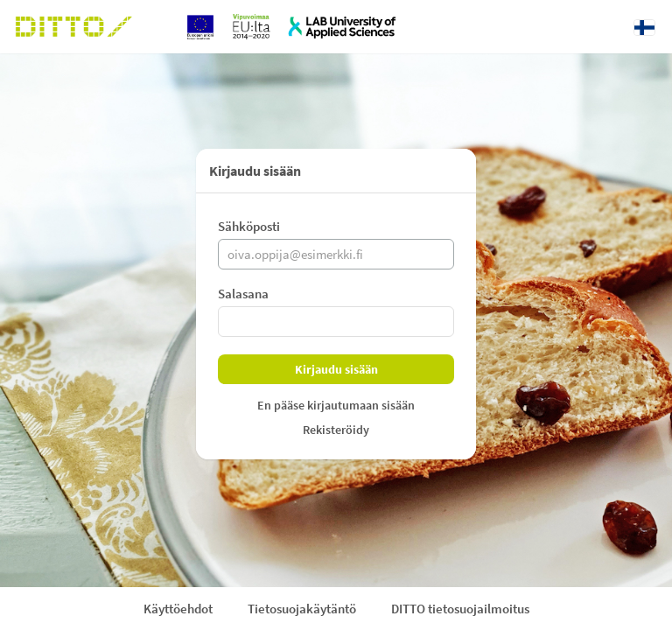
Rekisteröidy (336, 430)
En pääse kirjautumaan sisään (336, 405)
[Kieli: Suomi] (644, 27)
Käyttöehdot (178, 609)
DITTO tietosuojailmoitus (460, 609)
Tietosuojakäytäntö (302, 609)
